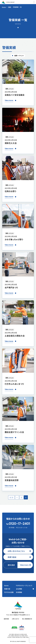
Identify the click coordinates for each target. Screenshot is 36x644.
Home (4, 7)
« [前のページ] (17, 497)
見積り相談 (12, 557)
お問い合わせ (16, 619)
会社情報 (19, 589)
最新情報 (6, 619)
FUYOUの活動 (9, 592)
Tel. (18, 524)
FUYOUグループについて (24, 586)
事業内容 (7, 589)
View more (9, 100)
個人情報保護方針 (27, 619)
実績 (10, 7)
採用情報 (19, 592)
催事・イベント (19, 56)
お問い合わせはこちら (16, 551)
